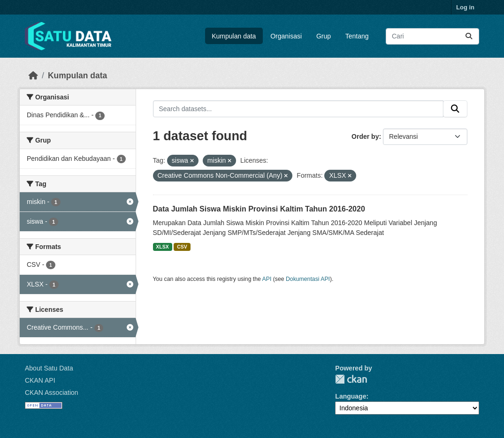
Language (351, 396)
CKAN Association (52, 393)
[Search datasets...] (432, 36)
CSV (182, 247)
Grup (324, 36)
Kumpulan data (234, 36)
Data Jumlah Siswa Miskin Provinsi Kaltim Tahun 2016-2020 (259, 209)
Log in (465, 7)
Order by (365, 136)
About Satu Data (49, 368)
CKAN (351, 379)
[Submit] (469, 36)
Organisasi (286, 36)
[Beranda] (33, 76)
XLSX (162, 247)
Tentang (357, 36)
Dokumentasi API (308, 279)
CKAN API (40, 380)
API (267, 279)
